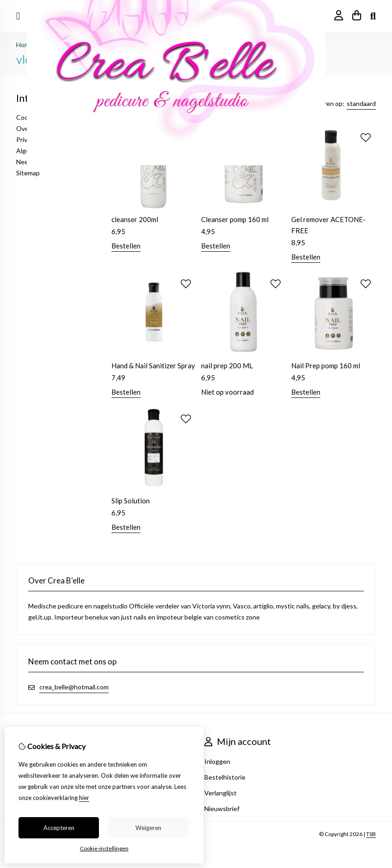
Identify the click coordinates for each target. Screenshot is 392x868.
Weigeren (148, 828)
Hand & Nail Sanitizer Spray (153, 366)
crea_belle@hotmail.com (74, 687)
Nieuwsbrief (222, 809)
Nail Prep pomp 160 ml (326, 366)
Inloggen (217, 761)
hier (84, 798)
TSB (371, 834)
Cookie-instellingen (104, 848)
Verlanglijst (220, 793)
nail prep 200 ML (227, 366)
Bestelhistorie (225, 777)
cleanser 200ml (135, 219)
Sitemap (28, 173)
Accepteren (59, 828)
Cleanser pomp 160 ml (235, 219)
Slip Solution (131, 501)
